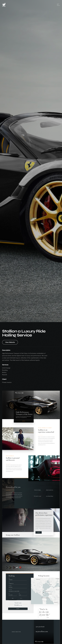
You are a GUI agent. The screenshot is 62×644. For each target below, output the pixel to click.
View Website (10, 342)
